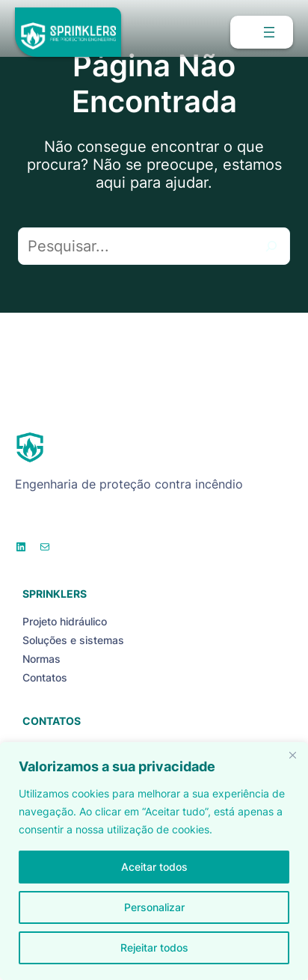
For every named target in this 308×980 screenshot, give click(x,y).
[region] (154, 861)
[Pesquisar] (271, 246)
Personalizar (154, 907)
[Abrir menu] (269, 32)
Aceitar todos (154, 867)
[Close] (292, 755)
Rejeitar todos (154, 947)
